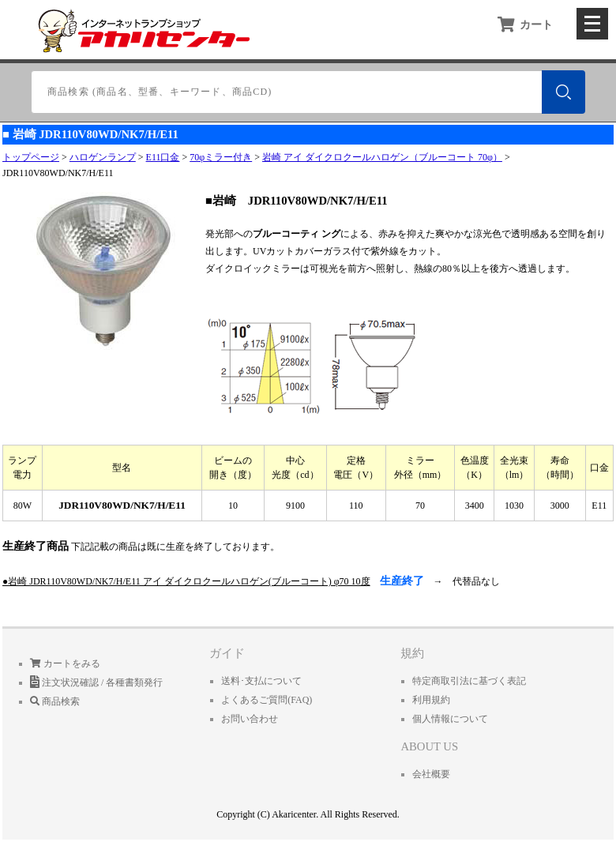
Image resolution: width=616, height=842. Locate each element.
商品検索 (55, 701)
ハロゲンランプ (103, 157)
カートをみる (65, 663)
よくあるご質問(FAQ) (267, 700)
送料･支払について (261, 681)
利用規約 (431, 700)
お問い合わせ (250, 719)
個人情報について (450, 719)
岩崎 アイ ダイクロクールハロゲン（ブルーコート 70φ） (382, 157)
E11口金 (163, 157)
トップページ (31, 157)
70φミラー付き (221, 157)
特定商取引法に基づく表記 (469, 681)
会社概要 (431, 774)
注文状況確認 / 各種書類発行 (96, 682)
